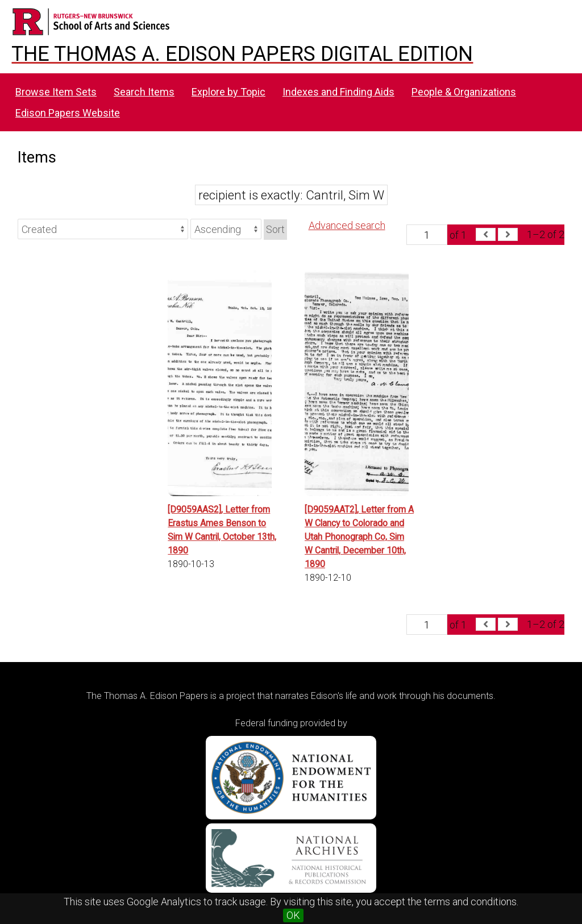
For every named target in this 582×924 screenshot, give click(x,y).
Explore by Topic (228, 92)
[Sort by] (103, 229)
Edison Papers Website (68, 113)
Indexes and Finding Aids (338, 92)
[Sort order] (226, 229)
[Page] (427, 235)
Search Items (144, 92)
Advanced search (347, 225)
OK (293, 915)
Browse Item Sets (56, 92)
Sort (275, 229)
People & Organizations (464, 92)
